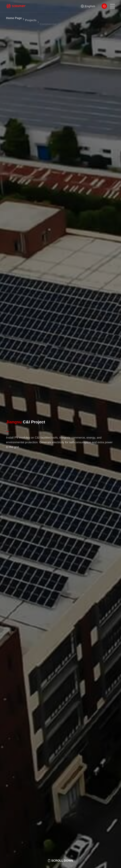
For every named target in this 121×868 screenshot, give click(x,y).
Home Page (14, 21)
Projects (31, 25)
